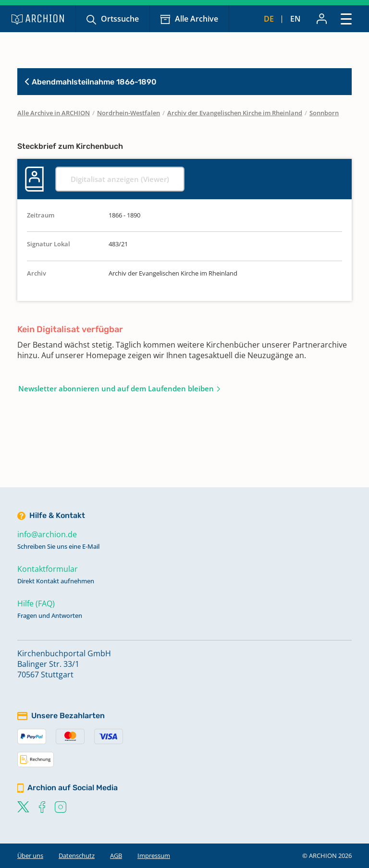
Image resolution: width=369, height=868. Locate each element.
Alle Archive (197, 19)
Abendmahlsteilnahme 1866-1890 (91, 82)
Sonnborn (324, 113)
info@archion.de (47, 534)
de (269, 19)
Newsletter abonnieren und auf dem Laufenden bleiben (116, 388)
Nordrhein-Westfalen (129, 113)
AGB (116, 856)
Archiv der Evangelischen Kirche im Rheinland (235, 113)
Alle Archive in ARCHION (54, 113)
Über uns (30, 856)
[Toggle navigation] (346, 18)
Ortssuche (120, 19)
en (295, 19)
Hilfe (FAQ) (36, 603)
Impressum (154, 856)
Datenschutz (77, 856)
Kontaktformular (48, 569)
